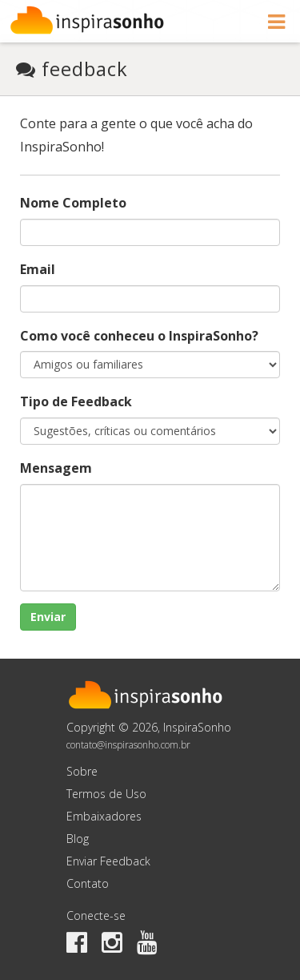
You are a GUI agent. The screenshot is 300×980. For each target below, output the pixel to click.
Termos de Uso (106, 794)
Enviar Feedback (108, 861)
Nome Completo (73, 203)
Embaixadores (104, 816)
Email (38, 269)
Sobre (82, 771)
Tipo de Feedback (76, 401)
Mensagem (56, 468)
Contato (88, 883)
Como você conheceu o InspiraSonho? (139, 336)
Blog (78, 839)
